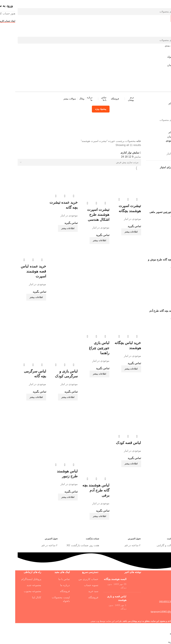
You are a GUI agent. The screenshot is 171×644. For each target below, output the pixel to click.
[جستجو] (85, 12)
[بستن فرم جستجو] (167, 4)
